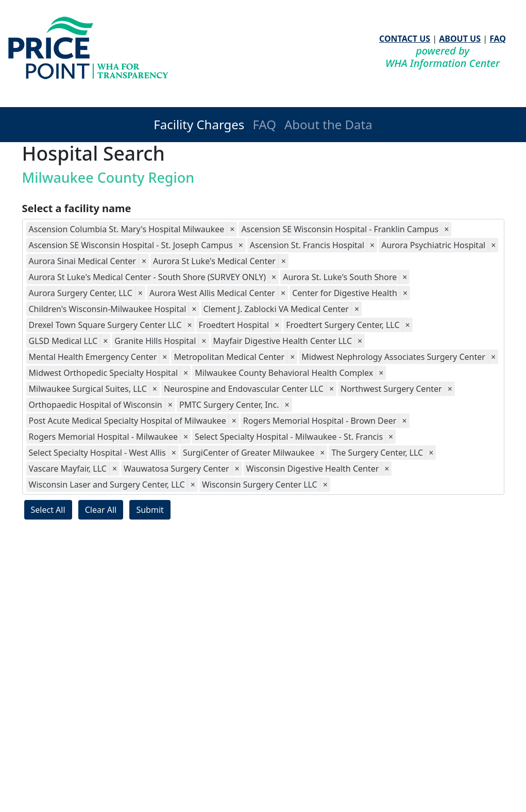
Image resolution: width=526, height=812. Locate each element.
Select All (48, 510)
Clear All (101, 510)
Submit (150, 510)
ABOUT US (460, 39)
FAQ (498, 39)
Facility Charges (199, 124)
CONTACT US (405, 39)
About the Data (328, 124)
